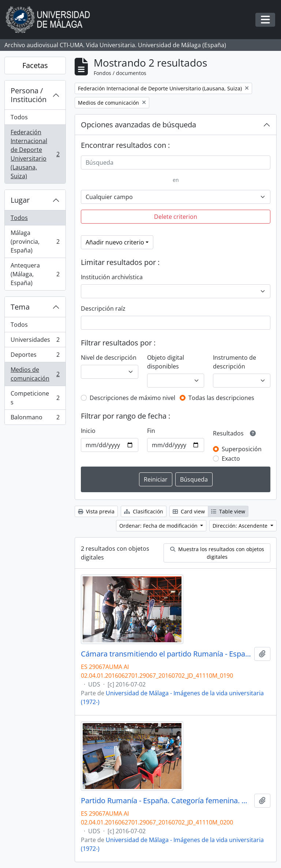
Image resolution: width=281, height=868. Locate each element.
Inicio (88, 431)
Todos (19, 117)
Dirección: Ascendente (241, 526)
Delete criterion (176, 217)
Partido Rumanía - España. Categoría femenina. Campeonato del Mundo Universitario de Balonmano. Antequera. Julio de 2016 (166, 801)
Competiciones (35, 398)
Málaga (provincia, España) (35, 242)
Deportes (35, 356)
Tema (20, 307)
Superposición (242, 449)
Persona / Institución (29, 95)
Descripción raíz (103, 308)
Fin (151, 431)
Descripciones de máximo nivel (132, 398)
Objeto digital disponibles (166, 362)
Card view (189, 511)
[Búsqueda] (176, 162)
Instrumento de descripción (235, 362)
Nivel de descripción (109, 358)
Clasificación (144, 511)
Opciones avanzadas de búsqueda (138, 125)
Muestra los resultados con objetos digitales (217, 553)
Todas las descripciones (221, 398)
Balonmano (35, 419)
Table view (228, 511)
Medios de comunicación (35, 374)
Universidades (35, 341)
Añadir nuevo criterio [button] (115, 242)
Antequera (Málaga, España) (35, 274)
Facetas (35, 65)
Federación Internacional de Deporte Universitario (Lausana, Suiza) (35, 154)
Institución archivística (112, 277)
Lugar (20, 200)
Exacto (231, 459)
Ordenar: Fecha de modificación (159, 526)
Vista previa (96, 511)
